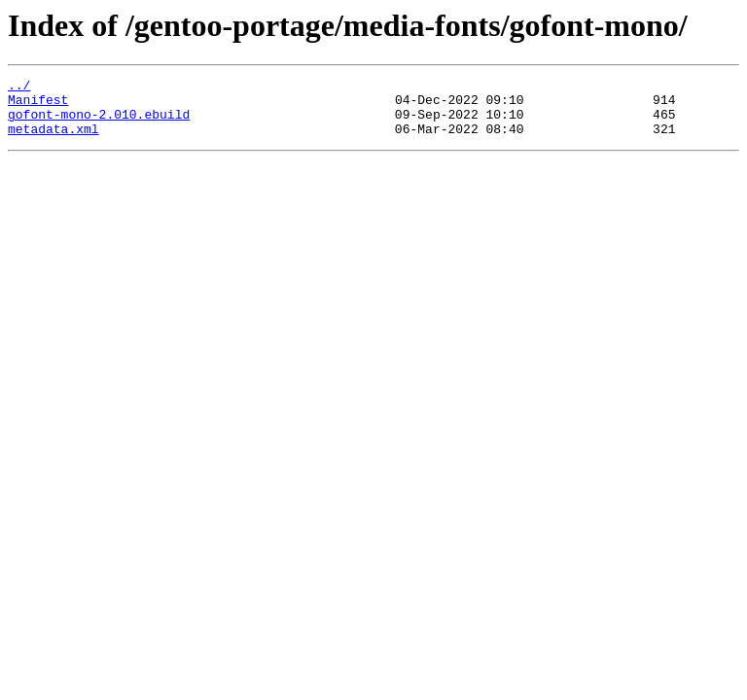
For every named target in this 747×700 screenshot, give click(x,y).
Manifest (38, 105)
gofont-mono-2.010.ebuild (99, 122)
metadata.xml (53, 140)
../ (19, 87)
